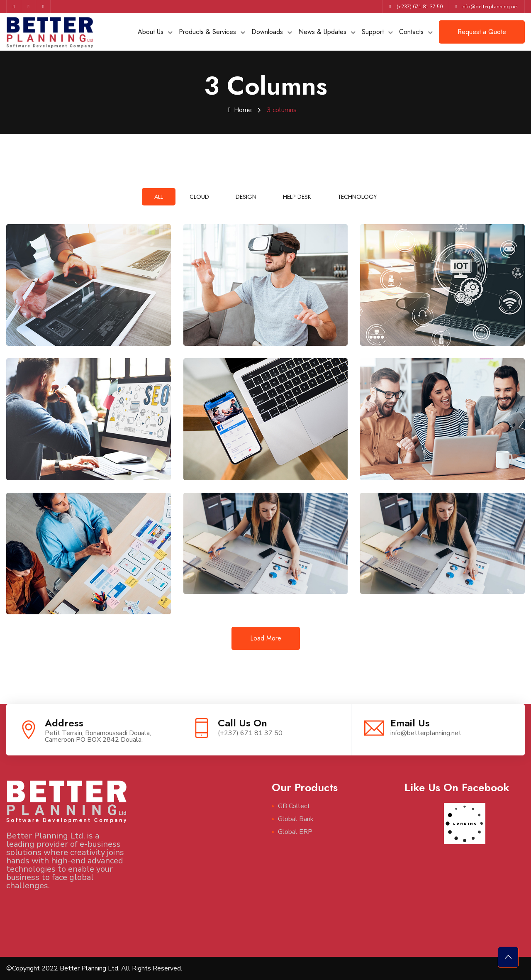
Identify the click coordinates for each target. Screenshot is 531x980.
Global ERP (295, 832)
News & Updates (322, 32)
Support (373, 32)
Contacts (411, 32)
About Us (151, 32)
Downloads (267, 32)
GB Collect (294, 806)
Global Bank (296, 819)
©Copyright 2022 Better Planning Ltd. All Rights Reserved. (94, 968)
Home (240, 110)
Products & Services (207, 32)
